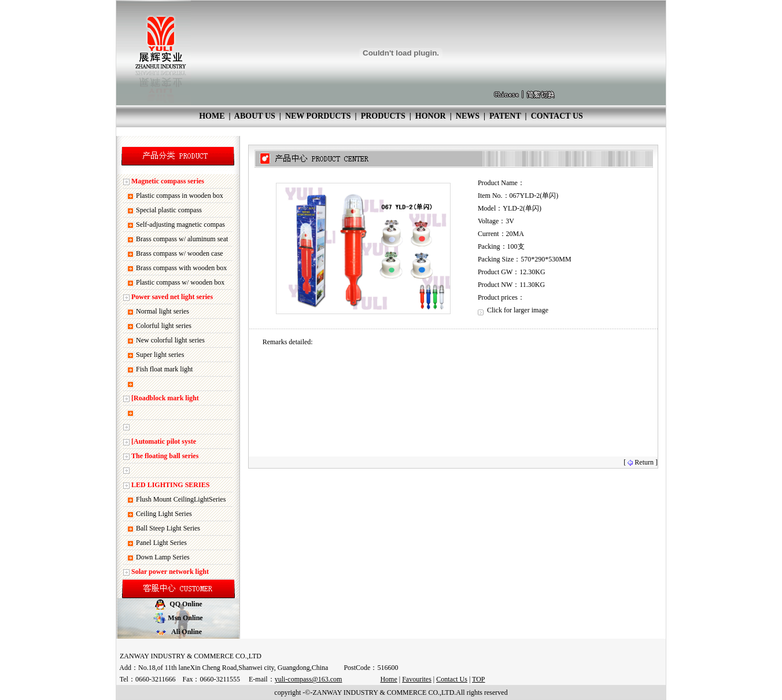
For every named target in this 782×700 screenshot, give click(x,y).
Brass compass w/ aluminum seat (182, 239)
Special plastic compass (169, 210)
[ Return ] (641, 462)
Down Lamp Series (163, 557)
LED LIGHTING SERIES (170, 485)
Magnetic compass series (168, 181)
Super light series (160, 355)
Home (388, 679)
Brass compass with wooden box (181, 268)
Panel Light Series (161, 543)
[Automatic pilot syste (164, 441)
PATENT (505, 116)
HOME (212, 116)
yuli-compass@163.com (309, 679)
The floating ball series (165, 456)
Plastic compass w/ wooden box (180, 282)
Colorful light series (164, 326)
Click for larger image (513, 310)
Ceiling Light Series (164, 514)
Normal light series (163, 311)
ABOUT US (255, 116)
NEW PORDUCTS (318, 116)
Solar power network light (170, 572)
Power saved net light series (172, 297)
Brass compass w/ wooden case (180, 253)
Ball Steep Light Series (168, 528)
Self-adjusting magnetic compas (180, 224)
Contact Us (452, 679)
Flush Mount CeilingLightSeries (181, 499)
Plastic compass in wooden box (180, 196)
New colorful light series (170, 340)
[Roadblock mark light (165, 398)
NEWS (468, 116)
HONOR (431, 116)
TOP (478, 679)
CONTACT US (557, 116)
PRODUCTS (383, 116)
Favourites (417, 679)
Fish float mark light (164, 369)
